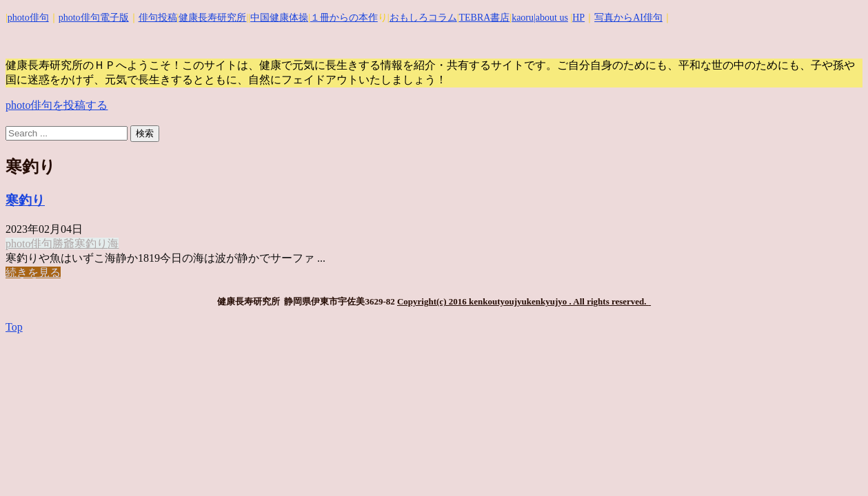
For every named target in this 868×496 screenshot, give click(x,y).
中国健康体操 (279, 18)
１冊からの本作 (344, 18)
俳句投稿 (158, 18)
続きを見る (33, 272)
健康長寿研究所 (212, 18)
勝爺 (63, 244)
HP (578, 18)
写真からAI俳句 (628, 18)
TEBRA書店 (484, 18)
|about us (551, 18)
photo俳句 (28, 18)
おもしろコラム (423, 18)
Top (14, 327)
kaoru (523, 18)
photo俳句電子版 (94, 18)
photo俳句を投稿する (57, 105)
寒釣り (25, 200)
